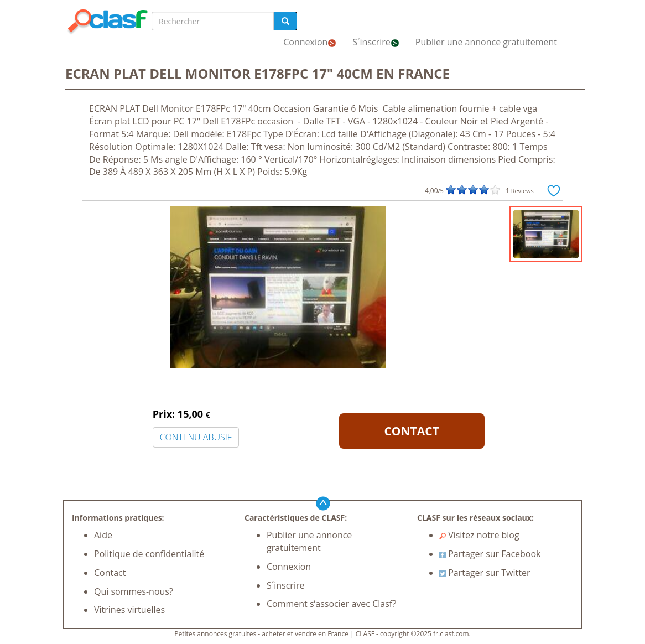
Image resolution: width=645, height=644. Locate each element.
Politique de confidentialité (149, 554)
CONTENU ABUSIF (196, 437)
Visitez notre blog (479, 535)
